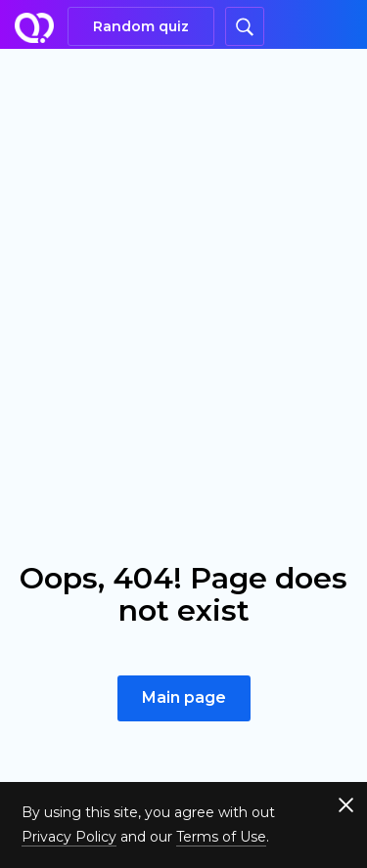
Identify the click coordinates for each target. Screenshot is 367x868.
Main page (184, 697)
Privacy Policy (69, 837)
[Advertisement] (183, 242)
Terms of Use (221, 837)
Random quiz (141, 26)
